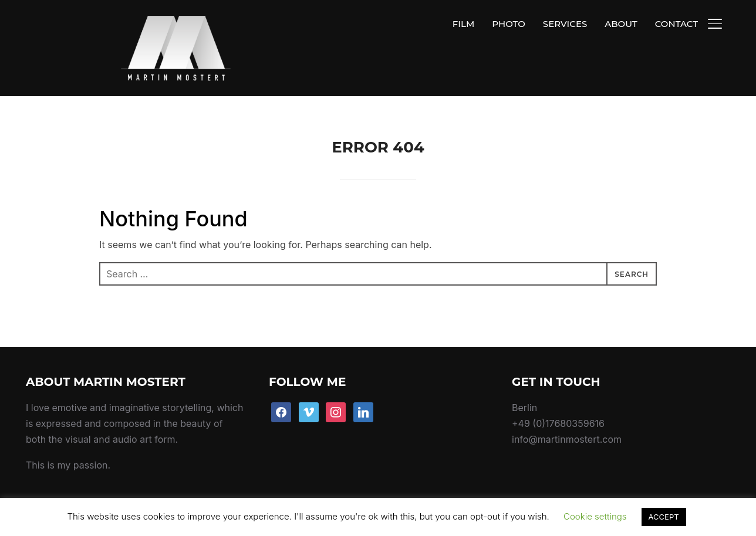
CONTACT (676, 24)
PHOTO (509, 24)
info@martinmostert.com (567, 412)
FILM (463, 24)
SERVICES (565, 24)
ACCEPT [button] (664, 517)
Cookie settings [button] (595, 516)
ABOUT (621, 24)
